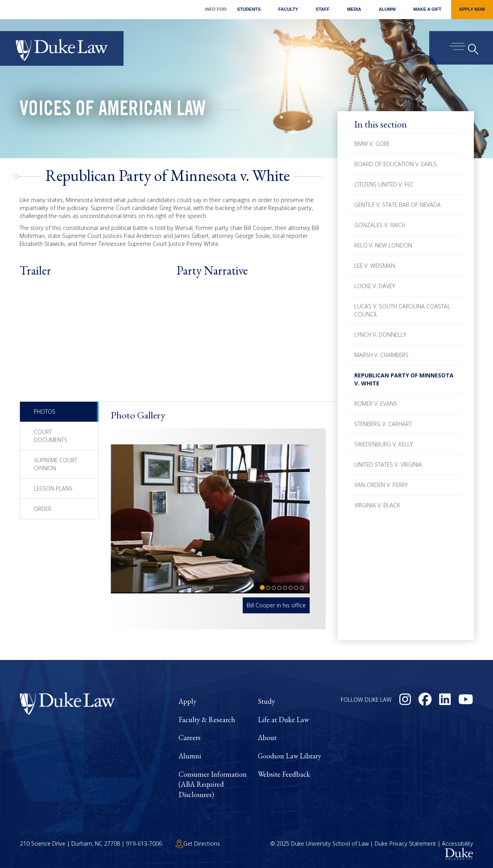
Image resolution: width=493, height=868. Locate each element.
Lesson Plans (53, 488)
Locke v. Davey (375, 286)
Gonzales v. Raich (380, 225)
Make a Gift (427, 9)
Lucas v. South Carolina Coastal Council (402, 310)
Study (266, 701)
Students (249, 9)
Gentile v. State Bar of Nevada (398, 205)
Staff (323, 9)
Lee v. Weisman (375, 266)
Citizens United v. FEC (384, 184)
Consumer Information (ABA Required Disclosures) (213, 784)
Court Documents (51, 436)
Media (354, 9)
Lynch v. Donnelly (380, 335)
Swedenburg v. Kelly (384, 444)
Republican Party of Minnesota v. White (404, 379)
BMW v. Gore (372, 144)
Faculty (288, 9)
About (267, 737)
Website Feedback (284, 774)
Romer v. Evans (376, 404)
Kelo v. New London (383, 245)
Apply (188, 701)
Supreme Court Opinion (56, 464)
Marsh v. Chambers (381, 355)
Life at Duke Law (283, 720)
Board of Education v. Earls (396, 164)
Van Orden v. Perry (381, 485)
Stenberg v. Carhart (383, 424)
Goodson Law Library (290, 756)
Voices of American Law (113, 111)
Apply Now (472, 9)
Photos (45, 411)
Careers (190, 737)
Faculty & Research (207, 720)
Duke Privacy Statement (405, 843)
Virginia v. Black (377, 505)
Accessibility (458, 843)
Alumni (387, 9)
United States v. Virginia (388, 464)
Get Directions (198, 843)
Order (43, 509)
